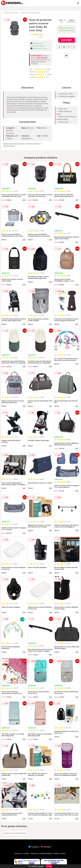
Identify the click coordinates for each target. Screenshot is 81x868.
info (24, 200)
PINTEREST (46, 847)
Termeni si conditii (22, 853)
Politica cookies (59, 853)
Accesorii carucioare (11, 13)
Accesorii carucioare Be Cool (30, 13)
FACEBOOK (34, 847)
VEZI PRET (66, 40)
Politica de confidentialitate (41, 853)
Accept (49, 866)
